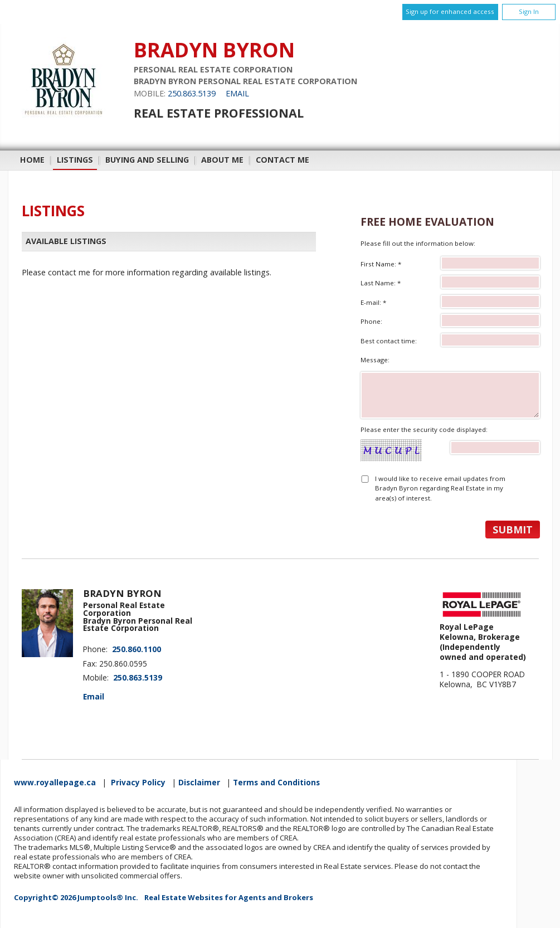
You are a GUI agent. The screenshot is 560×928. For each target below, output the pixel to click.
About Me (222, 160)
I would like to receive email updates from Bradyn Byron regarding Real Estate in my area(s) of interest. (440, 488)
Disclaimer (199, 783)
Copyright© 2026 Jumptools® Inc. (76, 897)
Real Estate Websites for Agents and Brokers (229, 897)
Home (32, 160)
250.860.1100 (137, 649)
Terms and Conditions (276, 783)
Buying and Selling (147, 160)
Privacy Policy (138, 783)
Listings (75, 160)
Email (237, 93)
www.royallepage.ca (55, 783)
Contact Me (283, 160)
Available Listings (66, 242)
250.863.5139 (192, 93)
